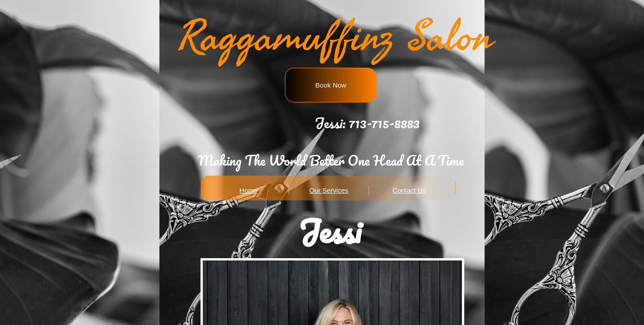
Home (248, 190)
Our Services (329, 190)
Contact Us (409, 190)
